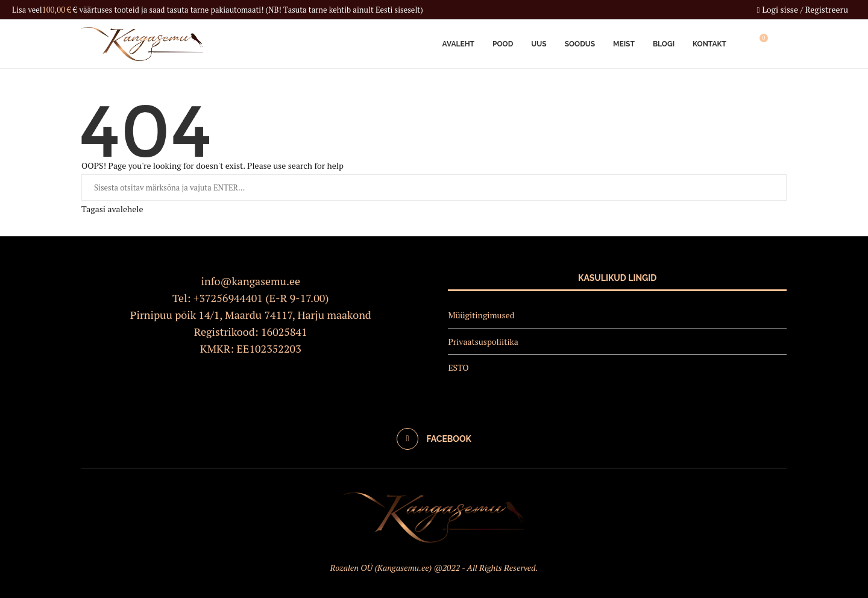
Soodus (580, 44)
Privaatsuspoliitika (483, 341)
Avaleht (458, 44)
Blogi (664, 44)
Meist (624, 44)
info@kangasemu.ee (251, 281)
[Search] (781, 44)
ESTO (458, 367)
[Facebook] (434, 439)
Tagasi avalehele (112, 209)
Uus (539, 44)
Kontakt (709, 44)
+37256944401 (228, 298)
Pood (503, 44)
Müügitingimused (481, 315)
